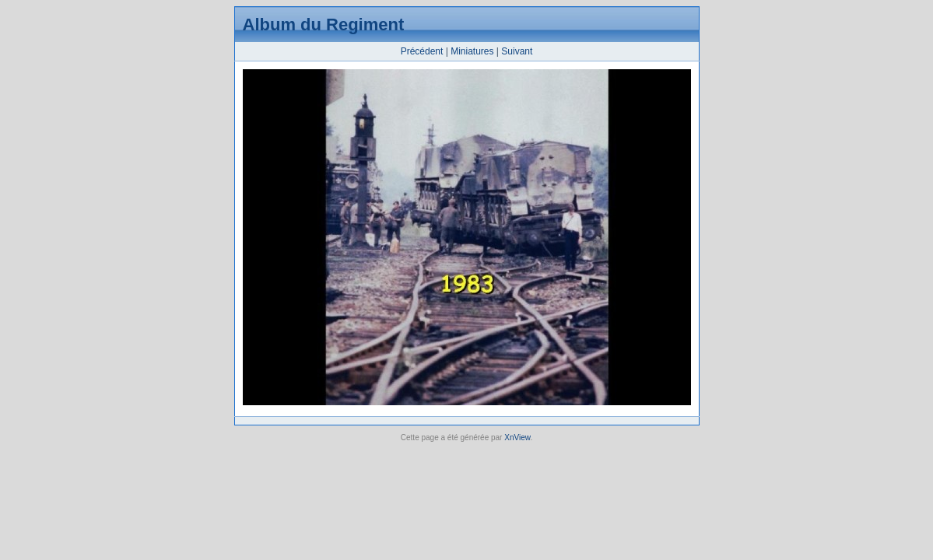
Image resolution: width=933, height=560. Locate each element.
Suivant (517, 51)
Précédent (422, 51)
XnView (517, 437)
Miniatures (472, 51)
